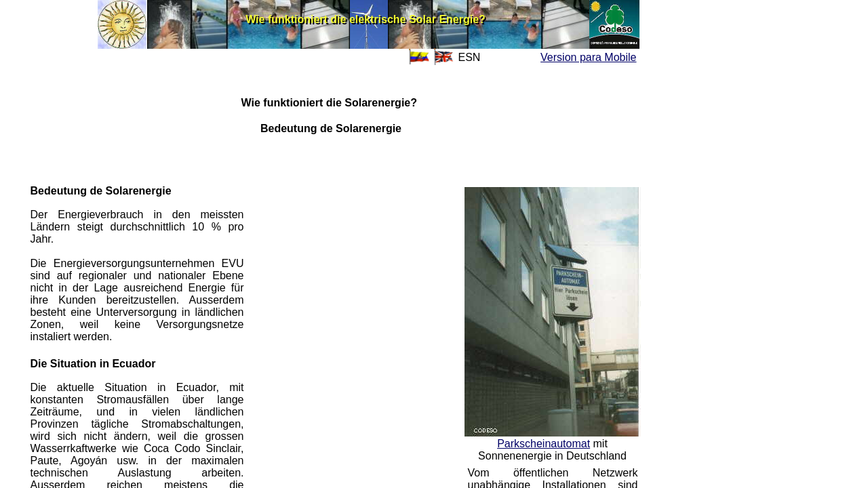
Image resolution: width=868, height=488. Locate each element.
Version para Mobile (588, 57)
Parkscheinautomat (544, 444)
